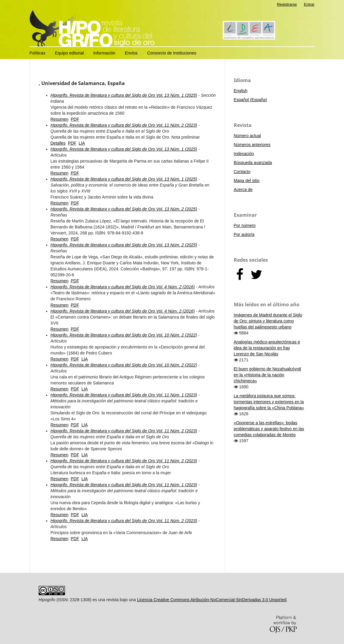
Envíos (131, 53)
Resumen (60, 119)
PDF (75, 119)
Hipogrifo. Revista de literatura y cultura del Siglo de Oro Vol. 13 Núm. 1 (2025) (124, 95)
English (241, 91)
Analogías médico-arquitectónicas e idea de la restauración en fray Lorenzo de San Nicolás (267, 348)
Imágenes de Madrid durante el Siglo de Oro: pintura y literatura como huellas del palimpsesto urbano (268, 321)
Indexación (244, 154)
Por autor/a (244, 234)
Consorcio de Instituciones (172, 53)
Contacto (242, 172)
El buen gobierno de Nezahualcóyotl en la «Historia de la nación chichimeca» (268, 375)
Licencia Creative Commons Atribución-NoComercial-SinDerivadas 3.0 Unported (212, 600)
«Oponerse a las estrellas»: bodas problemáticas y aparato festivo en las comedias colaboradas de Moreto (269, 429)
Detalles (58, 143)
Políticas (38, 53)
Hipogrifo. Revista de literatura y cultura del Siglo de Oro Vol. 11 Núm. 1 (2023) (124, 395)
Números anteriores (252, 145)
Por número (245, 225)
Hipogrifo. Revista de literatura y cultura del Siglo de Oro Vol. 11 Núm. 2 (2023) (124, 125)
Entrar (309, 4)
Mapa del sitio (247, 181)
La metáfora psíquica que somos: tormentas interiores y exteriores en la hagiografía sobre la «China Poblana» (269, 402)
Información (104, 53)
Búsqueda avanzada (253, 163)
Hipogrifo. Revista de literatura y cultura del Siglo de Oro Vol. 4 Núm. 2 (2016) (123, 287)
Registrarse (287, 4)
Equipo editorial (69, 53)
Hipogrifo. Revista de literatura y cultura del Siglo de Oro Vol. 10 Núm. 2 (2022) (124, 335)
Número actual (247, 136)
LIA (82, 143)
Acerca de (243, 190)
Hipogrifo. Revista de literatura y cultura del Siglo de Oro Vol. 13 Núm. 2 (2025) (124, 209)
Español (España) (250, 100)
